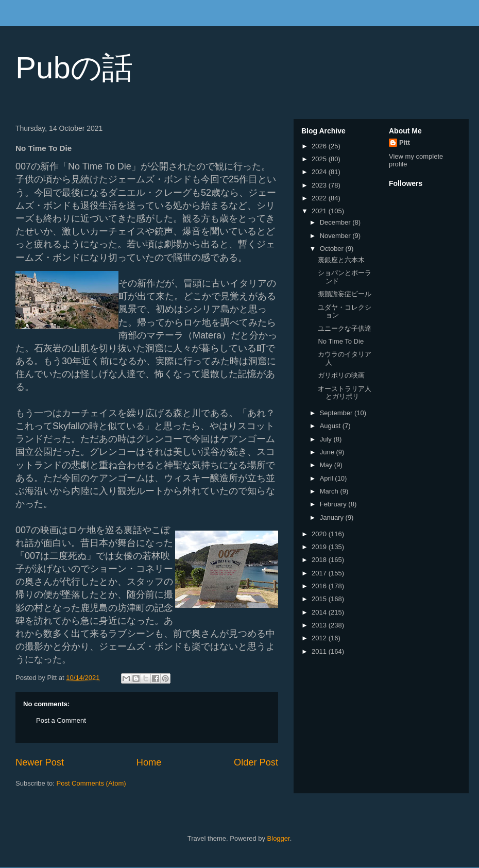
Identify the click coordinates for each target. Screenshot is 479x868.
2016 (320, 586)
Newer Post (40, 762)
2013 (320, 625)
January (333, 517)
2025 (320, 159)
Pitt (405, 142)
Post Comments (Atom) (91, 783)
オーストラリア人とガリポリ (345, 393)
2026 (320, 146)
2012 (320, 638)
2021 (320, 211)
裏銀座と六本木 (341, 260)
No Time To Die (341, 341)
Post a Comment (61, 720)
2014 (320, 612)
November (336, 236)
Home (149, 762)
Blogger (279, 838)
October (333, 249)
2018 (320, 560)
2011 (320, 651)
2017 (320, 573)
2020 (320, 534)
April (328, 478)
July (327, 439)
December (336, 222)
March (330, 491)
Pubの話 (74, 68)
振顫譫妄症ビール (345, 294)
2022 (320, 198)
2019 (320, 547)
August (331, 426)
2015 (320, 599)
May (327, 465)
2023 (320, 185)
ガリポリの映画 (341, 375)
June (328, 452)
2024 (320, 172)
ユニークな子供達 (345, 328)
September (337, 413)
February (334, 504)
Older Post (256, 762)
